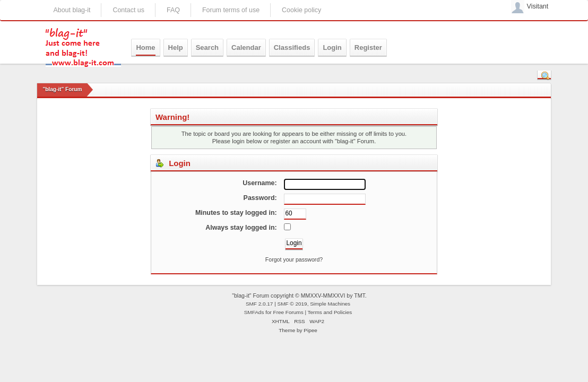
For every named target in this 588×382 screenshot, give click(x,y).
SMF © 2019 (292, 304)
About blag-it (72, 10)
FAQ (173, 10)
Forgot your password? (294, 259)
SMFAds (254, 312)
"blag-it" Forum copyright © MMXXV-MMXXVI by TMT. (299, 296)
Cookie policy (301, 10)
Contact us (128, 10)
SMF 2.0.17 (260, 304)
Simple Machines (330, 304)
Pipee (310, 330)
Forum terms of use (231, 10)
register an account (295, 141)
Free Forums (288, 312)
